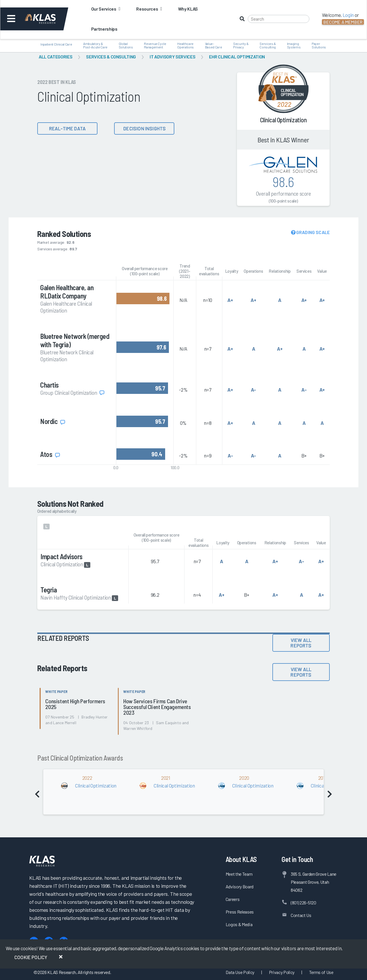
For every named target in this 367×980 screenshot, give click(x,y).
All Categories (55, 57)
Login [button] (348, 15)
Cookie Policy (31, 957)
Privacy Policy (282, 972)
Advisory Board (240, 886)
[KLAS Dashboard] (48, 19)
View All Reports (301, 643)
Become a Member (343, 22)
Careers (233, 899)
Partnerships (104, 29)
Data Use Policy (240, 972)
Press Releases (240, 912)
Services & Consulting (111, 57)
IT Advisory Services (172, 57)
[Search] (279, 19)
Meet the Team (239, 874)
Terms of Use (321, 972)
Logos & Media (239, 924)
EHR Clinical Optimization (237, 57)
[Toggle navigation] (11, 19)
